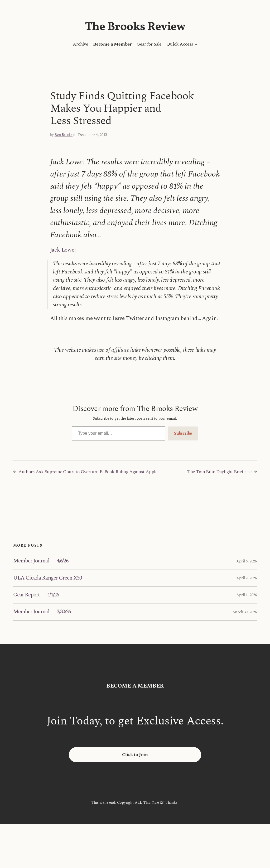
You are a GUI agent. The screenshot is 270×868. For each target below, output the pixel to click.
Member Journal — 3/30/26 (42, 612)
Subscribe (183, 433)
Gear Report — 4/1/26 (36, 595)
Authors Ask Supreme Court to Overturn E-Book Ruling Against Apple (88, 472)
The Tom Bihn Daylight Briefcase (219, 472)
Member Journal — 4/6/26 (41, 561)
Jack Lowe (62, 250)
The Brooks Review (135, 27)
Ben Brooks (64, 135)
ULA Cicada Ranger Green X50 (47, 578)
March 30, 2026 (245, 612)
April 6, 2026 (247, 561)
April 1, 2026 (247, 595)
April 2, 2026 (247, 578)
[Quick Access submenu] (196, 44)
